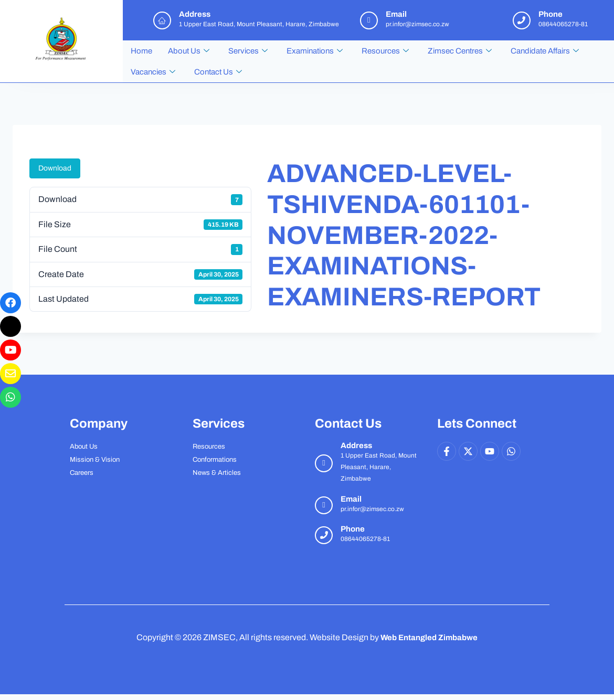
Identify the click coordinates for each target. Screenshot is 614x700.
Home (141, 51)
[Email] (324, 505)
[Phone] (324, 535)
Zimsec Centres (460, 51)
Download (55, 168)
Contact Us (218, 72)
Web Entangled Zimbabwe (429, 637)
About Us (189, 51)
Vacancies (153, 72)
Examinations (315, 51)
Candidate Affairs (545, 51)
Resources (385, 51)
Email (351, 499)
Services (248, 51)
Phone (353, 529)
